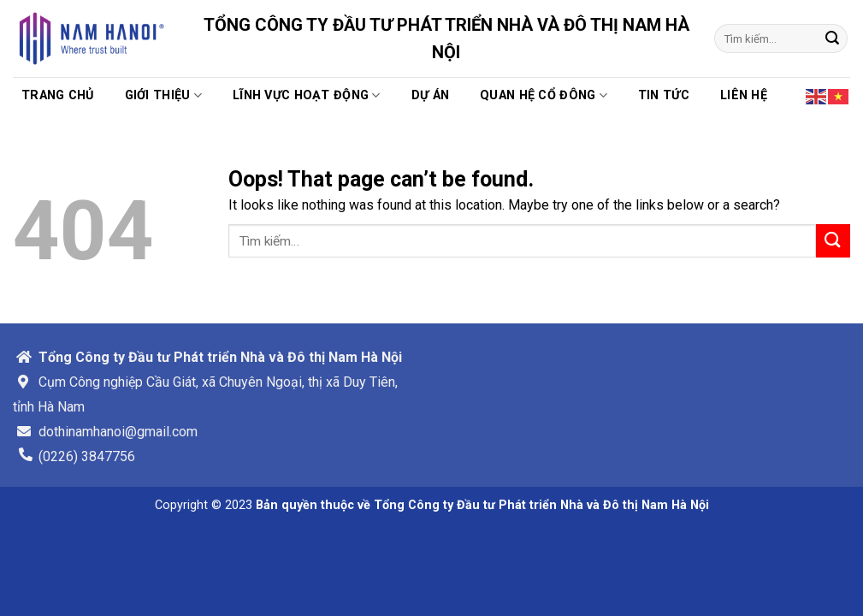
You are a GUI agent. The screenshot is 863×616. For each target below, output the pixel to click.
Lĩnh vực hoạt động (307, 95)
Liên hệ (744, 95)
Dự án (430, 95)
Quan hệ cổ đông (544, 95)
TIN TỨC (664, 95)
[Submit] (832, 38)
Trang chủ (58, 95)
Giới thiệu (163, 95)
